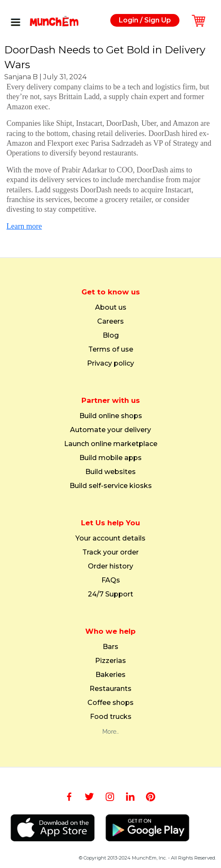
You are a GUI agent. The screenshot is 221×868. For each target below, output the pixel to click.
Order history (110, 566)
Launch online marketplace (111, 444)
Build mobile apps (110, 458)
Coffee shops (110, 703)
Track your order (110, 552)
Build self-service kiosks (111, 486)
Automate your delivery (110, 430)
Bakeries (110, 675)
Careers (110, 322)
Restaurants (110, 689)
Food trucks (111, 717)
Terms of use (111, 349)
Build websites (110, 472)
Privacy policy (110, 363)
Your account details (110, 538)
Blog (111, 336)
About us (111, 308)
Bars (110, 647)
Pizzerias (110, 661)
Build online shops (111, 416)
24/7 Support (110, 594)
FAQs (111, 580)
